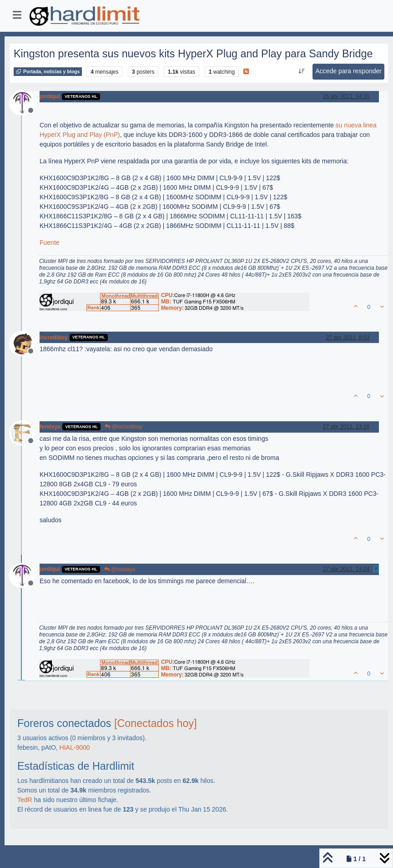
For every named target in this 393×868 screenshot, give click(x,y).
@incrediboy (123, 427)
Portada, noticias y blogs (48, 71)
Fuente (50, 242)
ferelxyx (50, 427)
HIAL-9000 (75, 747)
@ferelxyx (120, 570)
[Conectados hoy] (156, 723)
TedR (25, 800)
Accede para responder (348, 71)
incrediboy (54, 338)
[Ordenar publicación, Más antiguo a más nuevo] (301, 71)
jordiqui (50, 96)
